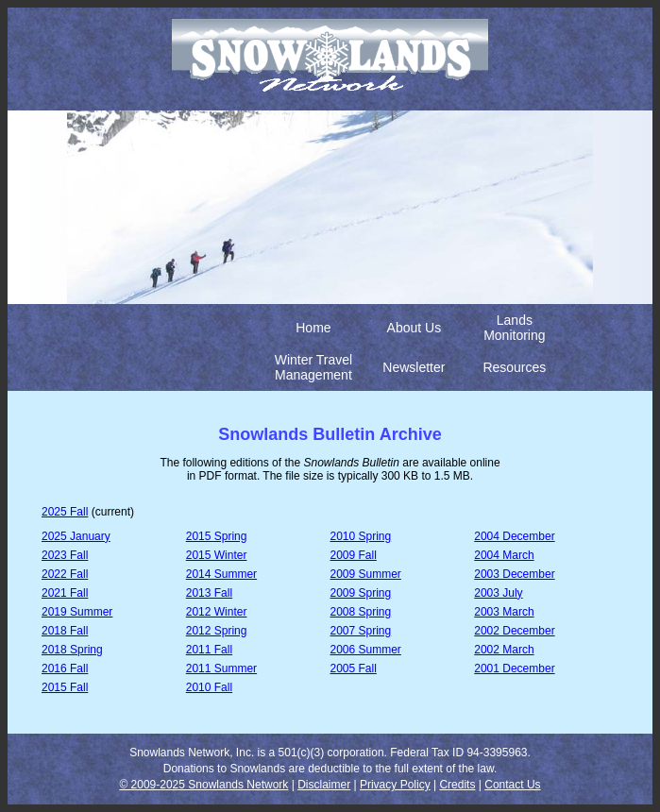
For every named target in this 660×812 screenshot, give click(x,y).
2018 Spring (72, 650)
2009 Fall (354, 555)
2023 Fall (65, 555)
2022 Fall (65, 574)
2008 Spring (361, 612)
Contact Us (512, 785)
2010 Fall (209, 687)
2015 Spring (217, 536)
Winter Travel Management (313, 367)
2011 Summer (221, 668)
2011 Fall (209, 650)
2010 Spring (361, 536)
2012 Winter (217, 612)
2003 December (514, 574)
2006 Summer (366, 650)
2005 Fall (354, 668)
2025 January (76, 536)
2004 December (514, 536)
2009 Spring (361, 593)
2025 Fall (65, 512)
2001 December (514, 668)
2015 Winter (217, 555)
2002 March (504, 650)
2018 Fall (65, 631)
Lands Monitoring (514, 328)
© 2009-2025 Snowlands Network (203, 785)
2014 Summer (221, 574)
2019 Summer (77, 612)
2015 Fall (65, 687)
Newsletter (414, 367)
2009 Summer (366, 574)
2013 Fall (209, 593)
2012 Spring (217, 631)
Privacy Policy (395, 785)
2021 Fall (65, 593)
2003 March (504, 612)
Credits (457, 785)
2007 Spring (361, 631)
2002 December (514, 631)
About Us (415, 328)
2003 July (498, 593)
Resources (514, 367)
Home (313, 328)
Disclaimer (324, 785)
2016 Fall (65, 668)
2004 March (504, 555)
